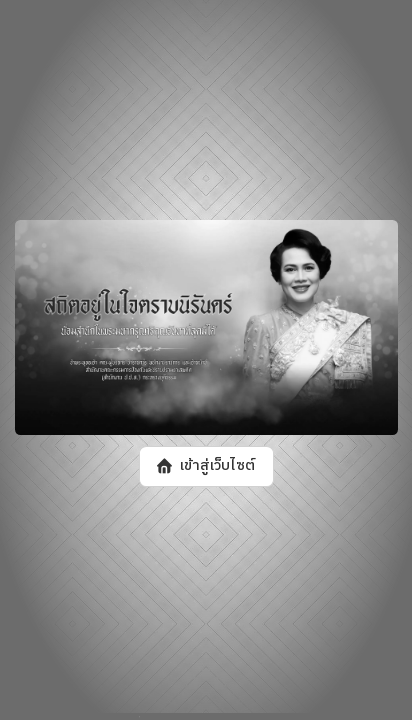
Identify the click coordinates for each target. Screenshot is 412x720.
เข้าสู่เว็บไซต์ (216, 467)
